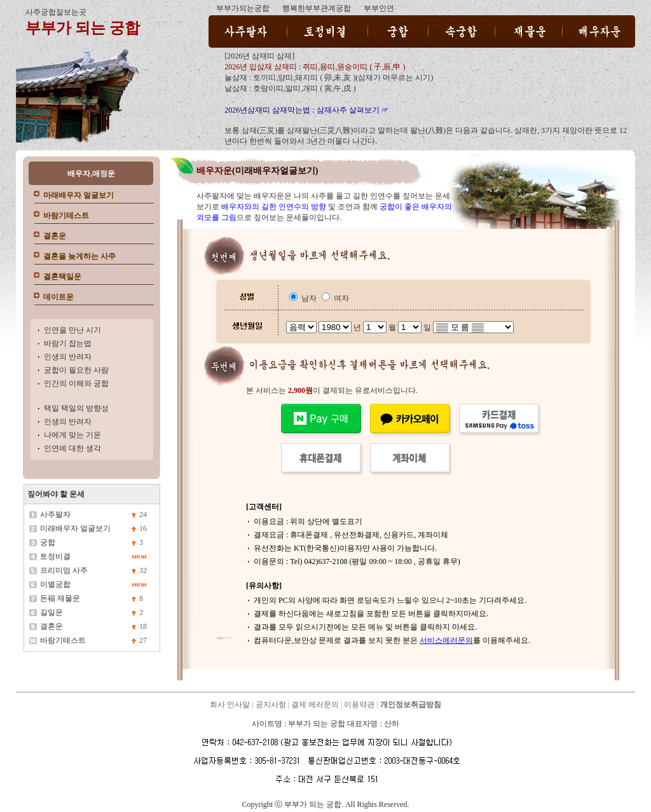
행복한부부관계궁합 (317, 8)
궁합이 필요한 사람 (76, 370)
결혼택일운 (62, 277)
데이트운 (58, 297)
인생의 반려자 (68, 357)
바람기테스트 (66, 216)
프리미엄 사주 (64, 570)
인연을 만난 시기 (72, 330)
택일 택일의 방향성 (76, 408)
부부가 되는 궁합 (83, 28)
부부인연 (379, 8)
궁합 (48, 542)
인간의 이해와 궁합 (76, 383)
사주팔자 (55, 514)
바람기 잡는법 (68, 343)
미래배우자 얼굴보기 (75, 528)
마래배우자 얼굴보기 (79, 195)
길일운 (51, 612)
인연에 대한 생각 (72, 448)
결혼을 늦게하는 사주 (79, 256)
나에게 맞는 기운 (72, 435)
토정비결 (55, 556)
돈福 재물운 (60, 598)
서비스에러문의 (446, 640)
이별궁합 (55, 584)
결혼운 (55, 236)
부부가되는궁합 (243, 8)
